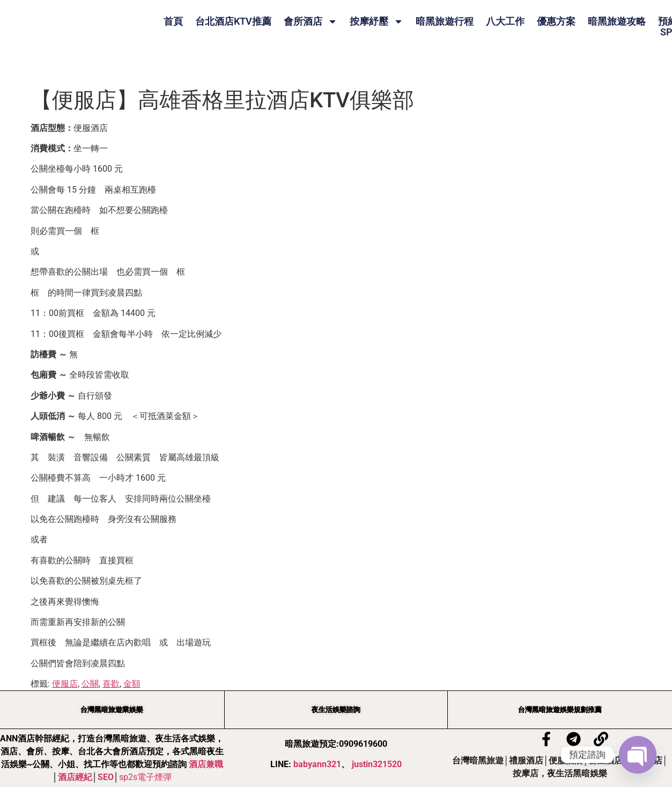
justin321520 (377, 765)
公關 (90, 684)
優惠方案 (556, 21)
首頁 (173, 21)
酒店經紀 (75, 778)
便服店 (65, 684)
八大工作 (505, 21)
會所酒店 (311, 21)
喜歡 (111, 684)
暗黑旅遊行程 (445, 21)
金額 (132, 684)
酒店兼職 (206, 765)
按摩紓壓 (376, 21)
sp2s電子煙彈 (145, 778)
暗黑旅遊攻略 (617, 21)
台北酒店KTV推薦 (233, 21)
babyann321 (317, 765)
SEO (106, 778)
